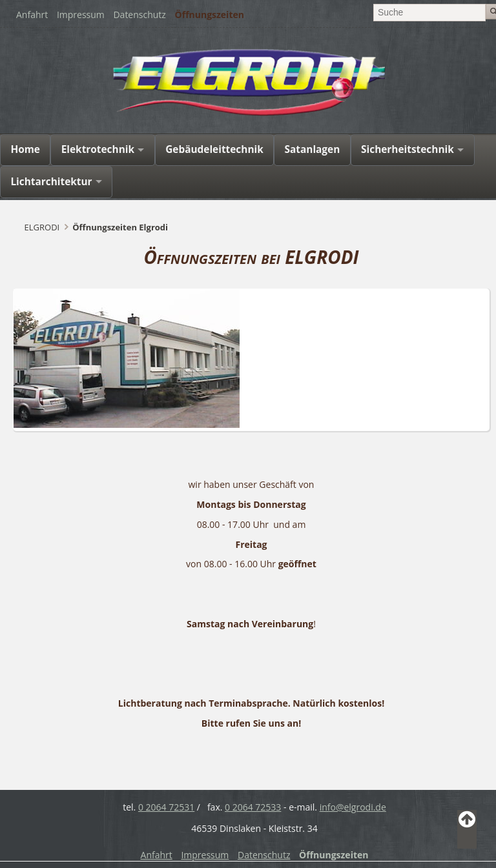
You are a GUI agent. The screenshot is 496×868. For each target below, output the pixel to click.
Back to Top (467, 829)
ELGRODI (42, 227)
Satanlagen (313, 149)
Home (25, 149)
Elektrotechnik (98, 149)
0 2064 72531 (166, 807)
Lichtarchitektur (51, 182)
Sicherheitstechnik (408, 149)
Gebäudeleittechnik (214, 149)
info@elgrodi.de (353, 807)
